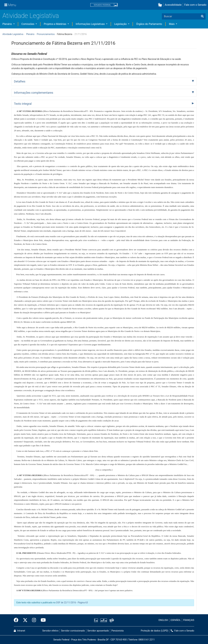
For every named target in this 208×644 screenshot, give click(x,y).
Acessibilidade (173, 5)
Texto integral (23, 104)
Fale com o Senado (195, 5)
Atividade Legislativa (31, 16)
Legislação (121, 24)
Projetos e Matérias (55, 24)
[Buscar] (202, 16)
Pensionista (118, 631)
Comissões (28, 24)
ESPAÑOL (176, 620)
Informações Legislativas (91, 24)
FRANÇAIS (189, 620)
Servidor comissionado (73, 631)
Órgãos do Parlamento (149, 24)
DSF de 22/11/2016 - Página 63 (72, 603)
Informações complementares (34, 93)
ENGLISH (163, 620)
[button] (161, 5)
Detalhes (20, 81)
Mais (172, 24)
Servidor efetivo (50, 631)
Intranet (19, 631)
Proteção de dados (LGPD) (155, 631)
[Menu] (10, 5)
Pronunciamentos (46, 34)
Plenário (7, 24)
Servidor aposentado (98, 631)
